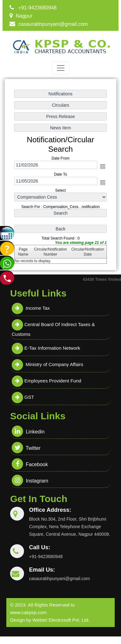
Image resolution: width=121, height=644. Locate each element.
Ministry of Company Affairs (47, 364)
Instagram (30, 481)
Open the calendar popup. (103, 167)
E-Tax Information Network (46, 348)
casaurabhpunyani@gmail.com (53, 24)
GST (23, 397)
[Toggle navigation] (61, 68)
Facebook (30, 464)
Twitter (26, 448)
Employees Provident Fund (46, 381)
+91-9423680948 (37, 8)
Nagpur (24, 16)
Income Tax (31, 308)
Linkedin (28, 432)
